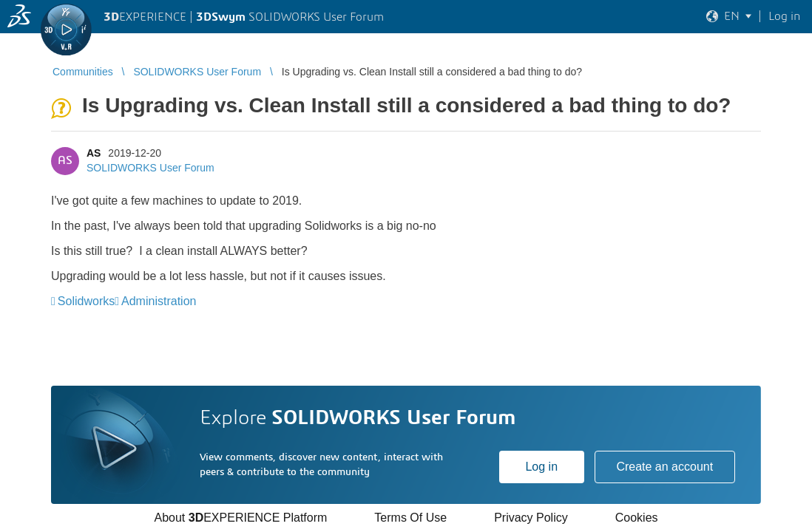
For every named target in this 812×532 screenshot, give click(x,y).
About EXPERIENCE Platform (240, 518)
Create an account (664, 467)
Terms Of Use (410, 518)
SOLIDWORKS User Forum (150, 168)
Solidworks (86, 301)
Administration (159, 301)
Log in (541, 467)
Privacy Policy (531, 518)
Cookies (637, 518)
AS (94, 153)
